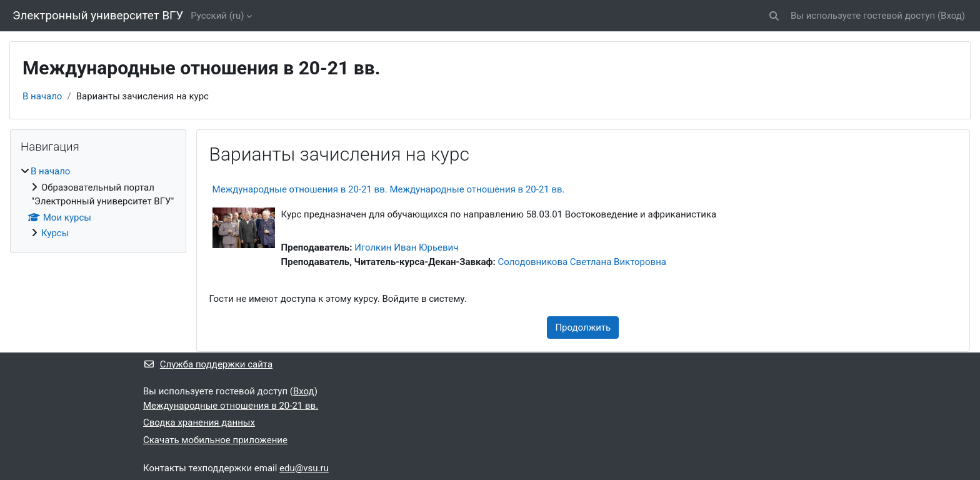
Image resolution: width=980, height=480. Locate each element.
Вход (951, 16)
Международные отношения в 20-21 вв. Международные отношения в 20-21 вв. (389, 189)
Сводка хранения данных (199, 422)
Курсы (55, 233)
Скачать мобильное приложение (215, 440)
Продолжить (583, 327)
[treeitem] (98, 202)
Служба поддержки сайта (208, 364)
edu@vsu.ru (304, 468)
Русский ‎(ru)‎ (217, 16)
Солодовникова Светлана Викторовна (582, 262)
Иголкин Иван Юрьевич (406, 247)
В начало (42, 96)
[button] (774, 16)
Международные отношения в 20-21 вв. (231, 406)
